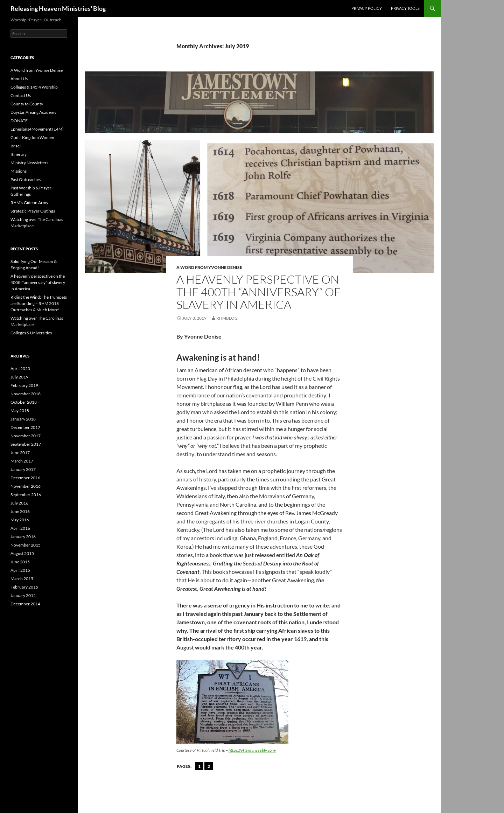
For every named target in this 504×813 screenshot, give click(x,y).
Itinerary (19, 154)
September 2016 (26, 495)
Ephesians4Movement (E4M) (37, 129)
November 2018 (26, 394)
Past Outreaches (26, 179)
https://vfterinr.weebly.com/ (252, 750)
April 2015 (20, 570)
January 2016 (23, 537)
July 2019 (19, 377)
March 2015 (22, 579)
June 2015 (20, 562)
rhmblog (227, 318)
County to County (27, 104)
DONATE (19, 121)
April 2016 (20, 528)
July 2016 (19, 503)
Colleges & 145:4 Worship (34, 87)
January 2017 (23, 469)
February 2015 (24, 587)
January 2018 (23, 419)
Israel (16, 146)
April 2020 (20, 369)
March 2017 (22, 461)
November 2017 (26, 436)
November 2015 (26, 545)
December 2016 (25, 478)
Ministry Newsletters (29, 163)
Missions (19, 171)
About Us (19, 79)
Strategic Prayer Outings (33, 211)
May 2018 (20, 411)
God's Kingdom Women (32, 137)
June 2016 (20, 511)
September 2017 (26, 444)
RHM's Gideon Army (29, 203)
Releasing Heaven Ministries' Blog (58, 8)
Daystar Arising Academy (33, 112)
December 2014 (25, 604)
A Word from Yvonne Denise (209, 267)
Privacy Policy (367, 8)
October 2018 (24, 402)
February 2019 (24, 385)
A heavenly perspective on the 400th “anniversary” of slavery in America (258, 292)
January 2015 (23, 595)
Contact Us (21, 95)
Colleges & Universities (31, 333)
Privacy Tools (405, 8)
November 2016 (26, 486)
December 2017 (25, 427)
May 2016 (20, 520)
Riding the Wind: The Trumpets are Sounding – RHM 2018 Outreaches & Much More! (39, 303)
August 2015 (22, 553)
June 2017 (20, 453)
